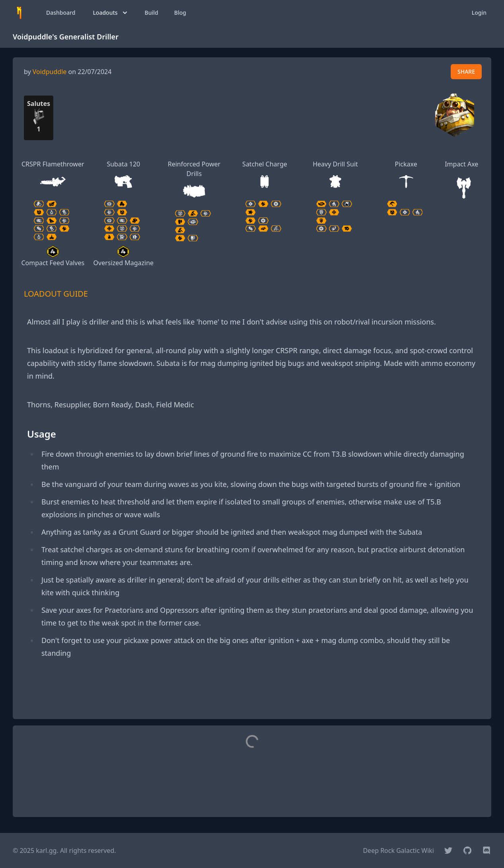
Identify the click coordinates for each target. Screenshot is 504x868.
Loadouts (111, 13)
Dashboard (61, 13)
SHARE (466, 71)
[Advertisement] (252, 695)
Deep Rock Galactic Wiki (398, 850)
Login (479, 13)
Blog (180, 13)
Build (152, 13)
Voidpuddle (50, 72)
